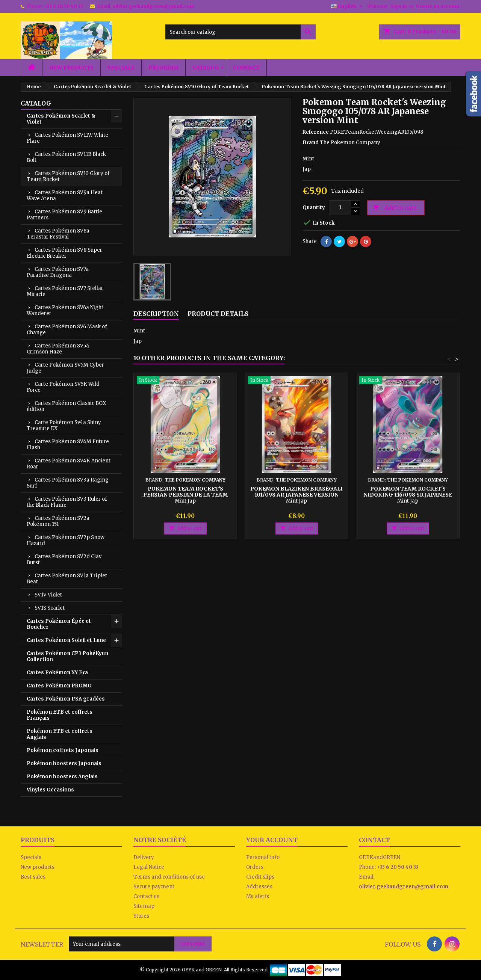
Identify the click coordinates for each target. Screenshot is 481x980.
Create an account (438, 6)
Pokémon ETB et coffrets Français (60, 715)
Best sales (33, 877)
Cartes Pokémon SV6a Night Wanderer (65, 310)
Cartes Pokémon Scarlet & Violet (61, 119)
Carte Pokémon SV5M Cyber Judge (65, 368)
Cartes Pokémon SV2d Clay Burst (64, 559)
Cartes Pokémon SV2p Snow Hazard (66, 540)
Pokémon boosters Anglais (62, 777)
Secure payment (154, 887)
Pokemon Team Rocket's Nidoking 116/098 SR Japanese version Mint (408, 495)
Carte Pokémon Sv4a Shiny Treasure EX (64, 425)
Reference (316, 132)
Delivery (144, 857)
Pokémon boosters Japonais (64, 763)
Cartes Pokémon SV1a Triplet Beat (67, 579)
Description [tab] (156, 314)
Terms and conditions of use (169, 877)
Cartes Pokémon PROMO (59, 686)
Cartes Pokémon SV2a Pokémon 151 (58, 521)
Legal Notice (149, 867)
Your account (272, 840)
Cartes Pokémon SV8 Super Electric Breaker (64, 253)
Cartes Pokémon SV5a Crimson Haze (58, 349)
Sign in (399, 6)
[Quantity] (340, 208)
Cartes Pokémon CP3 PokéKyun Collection (67, 656)
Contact (246, 68)
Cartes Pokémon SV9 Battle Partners (64, 215)
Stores (141, 916)
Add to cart (395, 208)
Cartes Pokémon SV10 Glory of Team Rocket (68, 176)
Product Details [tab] (218, 314)
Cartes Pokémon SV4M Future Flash (68, 445)
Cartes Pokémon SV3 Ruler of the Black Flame (67, 502)
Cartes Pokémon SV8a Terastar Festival (58, 234)
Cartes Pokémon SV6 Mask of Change (67, 330)
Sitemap (144, 906)
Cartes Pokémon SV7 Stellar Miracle (65, 291)
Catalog (206, 68)
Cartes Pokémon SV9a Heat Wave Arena (65, 196)
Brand (311, 143)
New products (71, 68)
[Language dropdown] (347, 6)
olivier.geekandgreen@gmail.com (153, 6)
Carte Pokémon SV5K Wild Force (63, 387)
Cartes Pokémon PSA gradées (66, 699)
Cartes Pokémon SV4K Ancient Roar (69, 464)
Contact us (146, 896)
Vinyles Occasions (50, 790)
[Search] (240, 32)
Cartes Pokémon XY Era (57, 673)
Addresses (259, 887)
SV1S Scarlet (50, 608)
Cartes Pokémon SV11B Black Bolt (66, 157)
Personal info (263, 857)
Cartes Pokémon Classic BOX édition (66, 406)
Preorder (163, 68)
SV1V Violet (48, 595)
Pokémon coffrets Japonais (63, 750)
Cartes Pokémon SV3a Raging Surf (68, 483)
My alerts (258, 896)
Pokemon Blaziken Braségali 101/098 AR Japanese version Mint (296, 495)
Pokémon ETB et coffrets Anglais (60, 734)
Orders (255, 867)
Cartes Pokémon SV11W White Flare (67, 138)
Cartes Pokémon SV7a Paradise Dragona (58, 272)
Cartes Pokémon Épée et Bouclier (59, 624)
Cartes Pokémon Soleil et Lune (66, 640)
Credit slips (260, 877)
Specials (121, 68)
